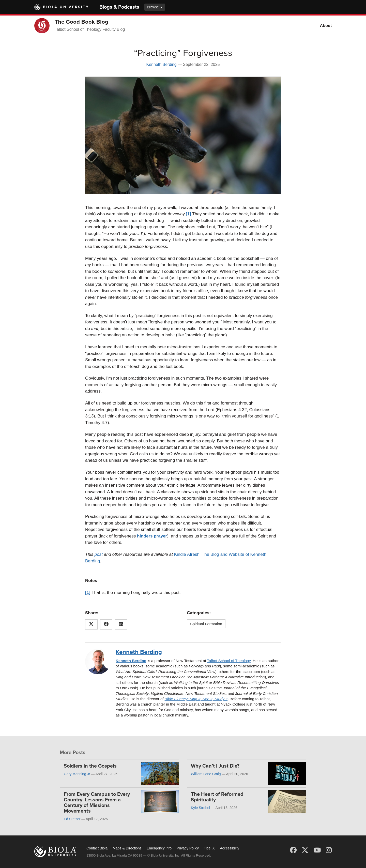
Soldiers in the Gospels (90, 766)
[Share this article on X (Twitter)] (91, 624)
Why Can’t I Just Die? (215, 766)
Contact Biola (97, 848)
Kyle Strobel (200, 808)
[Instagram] (329, 850)
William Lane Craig (206, 774)
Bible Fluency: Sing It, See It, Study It (196, 699)
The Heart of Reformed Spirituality (217, 797)
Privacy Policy (188, 848)
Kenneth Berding (161, 64)
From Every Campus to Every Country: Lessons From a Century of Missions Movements (97, 803)
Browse (155, 7)
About (326, 26)
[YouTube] (317, 850)
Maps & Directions (127, 848)
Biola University (66, 7)
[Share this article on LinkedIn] (121, 624)
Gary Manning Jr (77, 774)
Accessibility (230, 848)
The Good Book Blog (81, 22)
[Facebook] (293, 850)
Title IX (209, 848)
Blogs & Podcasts (119, 7)
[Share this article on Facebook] (106, 624)
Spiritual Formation (206, 624)
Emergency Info (159, 848)
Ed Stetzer (72, 819)
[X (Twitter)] (305, 850)
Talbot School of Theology (229, 661)
